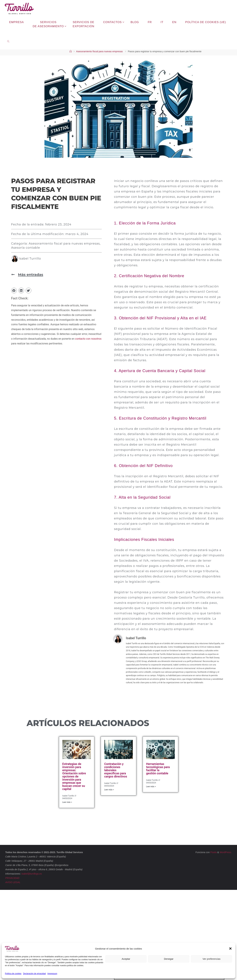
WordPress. (226, 852)
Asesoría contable (26, 248)
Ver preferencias (211, 959)
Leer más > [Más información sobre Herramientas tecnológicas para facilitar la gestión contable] (151, 787)
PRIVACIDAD (12, 878)
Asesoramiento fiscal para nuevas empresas (99, 51)
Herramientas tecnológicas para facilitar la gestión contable (158, 769)
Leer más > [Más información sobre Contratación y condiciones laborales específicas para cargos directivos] (109, 790)
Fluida (213, 852)
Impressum (52, 974)
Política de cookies (13, 974)
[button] (230, 949)
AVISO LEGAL (13, 882)
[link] (8, 41)
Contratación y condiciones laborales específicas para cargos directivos (116, 770)
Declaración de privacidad (34, 974)
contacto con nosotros (88, 339)
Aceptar (126, 959)
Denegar (169, 959)
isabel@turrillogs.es (32, 874)
